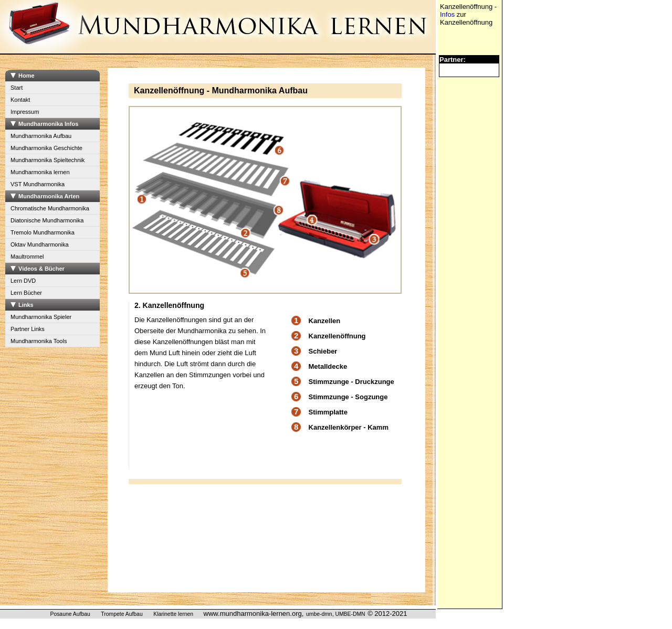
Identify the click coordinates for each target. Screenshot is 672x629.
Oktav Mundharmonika (40, 244)
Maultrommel (27, 257)
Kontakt (20, 100)
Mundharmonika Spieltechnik (48, 160)
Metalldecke (328, 366)
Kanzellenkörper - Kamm (349, 427)
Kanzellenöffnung (337, 336)
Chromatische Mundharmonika (50, 208)
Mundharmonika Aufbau (41, 136)
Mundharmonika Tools (39, 341)
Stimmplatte (328, 412)
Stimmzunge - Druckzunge (351, 382)
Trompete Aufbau (122, 614)
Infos (447, 14)
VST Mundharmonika (38, 184)
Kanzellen (325, 321)
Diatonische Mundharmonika (47, 220)
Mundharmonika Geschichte (46, 148)
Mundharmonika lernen (40, 172)
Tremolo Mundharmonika (43, 232)
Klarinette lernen (173, 614)
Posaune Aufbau (70, 614)
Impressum (25, 112)
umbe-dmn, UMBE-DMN (336, 614)
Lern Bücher (26, 293)
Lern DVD (23, 281)
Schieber (323, 351)
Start (17, 88)
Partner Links (28, 329)
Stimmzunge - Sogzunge (348, 397)
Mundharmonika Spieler (41, 317)
